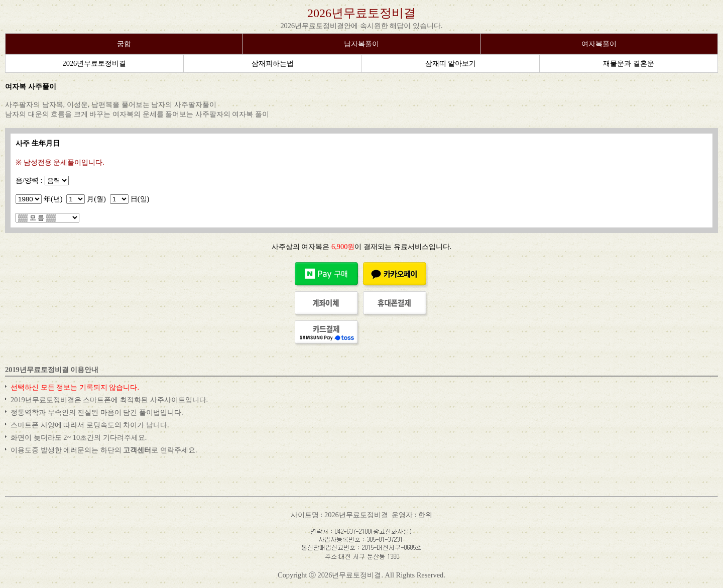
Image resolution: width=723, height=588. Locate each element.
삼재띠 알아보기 (451, 63)
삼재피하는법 (273, 63)
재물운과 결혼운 (629, 63)
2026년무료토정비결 (361, 13)
